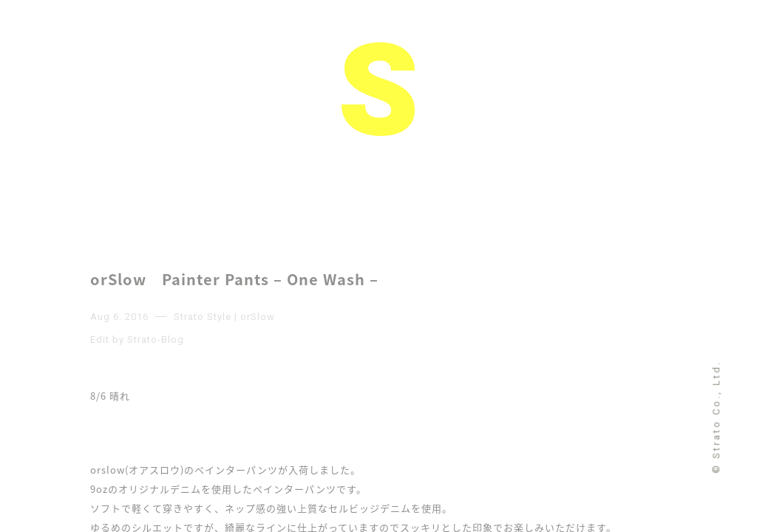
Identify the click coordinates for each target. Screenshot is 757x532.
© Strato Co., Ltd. (716, 416)
